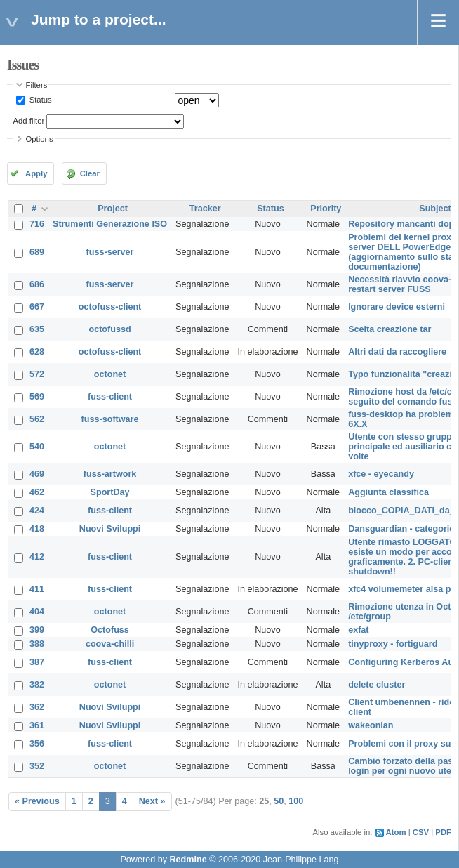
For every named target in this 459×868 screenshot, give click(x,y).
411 (37, 589)
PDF (443, 832)
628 (37, 352)
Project (113, 209)
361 (37, 725)
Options (40, 139)
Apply (36, 173)
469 (37, 474)
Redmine (188, 860)
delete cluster (377, 685)
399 (37, 630)
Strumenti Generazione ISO (110, 224)
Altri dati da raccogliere (397, 352)
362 (37, 707)
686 (37, 284)
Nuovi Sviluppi (110, 529)
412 (37, 557)
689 (37, 252)
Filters (37, 85)
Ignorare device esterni (397, 307)
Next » (152, 801)
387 (37, 662)
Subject (435, 209)
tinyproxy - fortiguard (393, 644)
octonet (110, 374)
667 (37, 307)
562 (37, 419)
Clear (90, 173)
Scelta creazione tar (390, 329)
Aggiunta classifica (388, 492)
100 (296, 801)
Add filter (29, 121)
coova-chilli (110, 644)
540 (37, 447)
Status (40, 100)
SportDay (110, 492)
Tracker (205, 209)
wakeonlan (371, 725)
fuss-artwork (110, 474)
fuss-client (110, 397)
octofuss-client (110, 307)
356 (37, 744)
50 (279, 801)
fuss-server (110, 252)
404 (37, 612)
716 (37, 224)
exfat (358, 630)
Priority (326, 209)
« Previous (37, 801)
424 (37, 511)
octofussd (109, 329)
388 (37, 644)
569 (37, 397)
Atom (396, 832)
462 (37, 492)
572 (37, 374)
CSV (421, 832)
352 (37, 766)
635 (37, 329)
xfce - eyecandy (381, 474)
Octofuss (110, 630)
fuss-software (110, 419)
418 (37, 529)
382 (37, 685)
